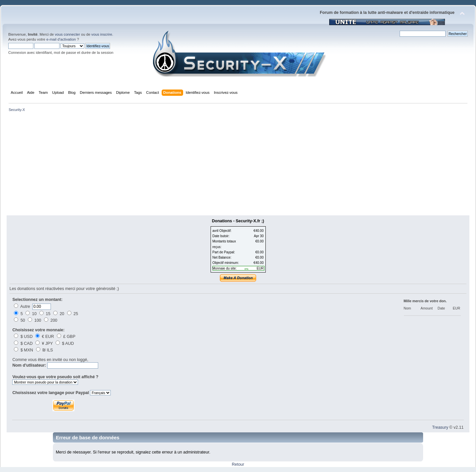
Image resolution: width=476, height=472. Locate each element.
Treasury (440, 427)
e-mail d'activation (61, 39)
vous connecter (67, 34)
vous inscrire (102, 34)
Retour (238, 464)
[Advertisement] (238, 166)
